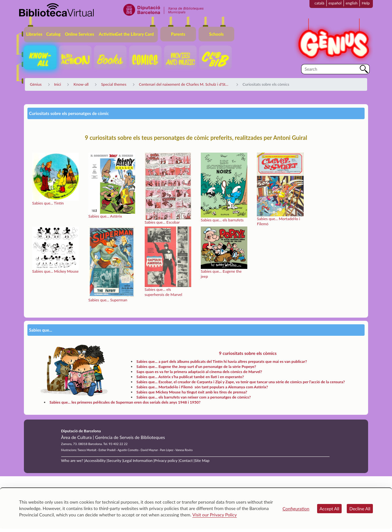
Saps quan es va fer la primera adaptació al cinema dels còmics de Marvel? (199, 372)
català (319, 3)
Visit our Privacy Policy (215, 515)
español (335, 3)
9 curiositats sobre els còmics (248, 353)
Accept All (330, 509)
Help (366, 3)
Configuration (296, 509)
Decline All (360, 509)
